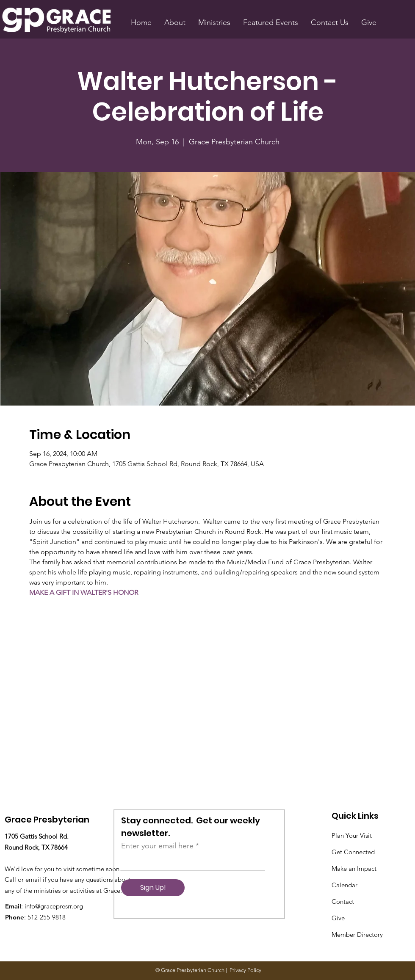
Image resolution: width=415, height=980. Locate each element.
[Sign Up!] (153, 888)
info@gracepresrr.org (54, 906)
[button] (175, 22)
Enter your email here (157, 846)
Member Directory (357, 934)
